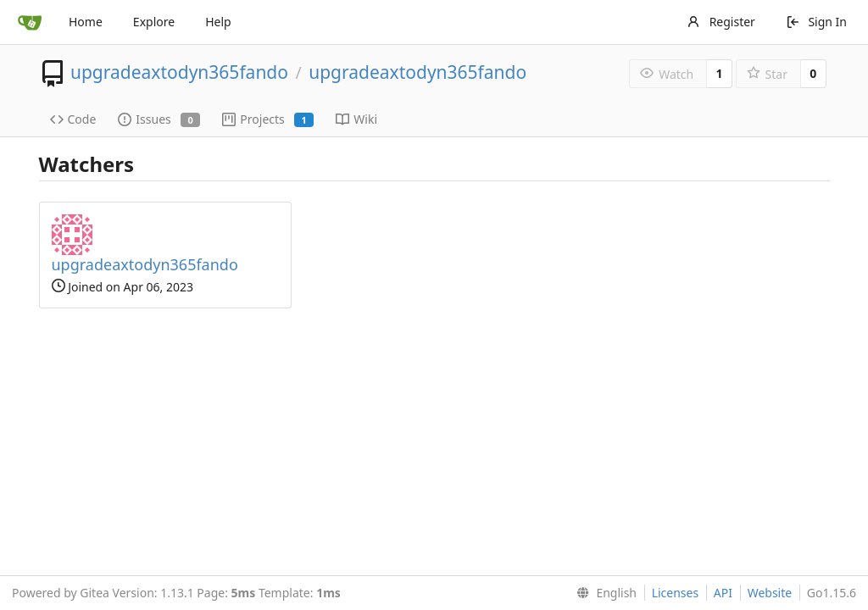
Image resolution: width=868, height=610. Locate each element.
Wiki (356, 119)
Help (218, 22)
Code (73, 119)
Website (770, 593)
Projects (268, 119)
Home (86, 22)
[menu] (603, 593)
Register (721, 22)
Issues (159, 119)
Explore (154, 22)
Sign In (816, 22)
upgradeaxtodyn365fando (179, 72)
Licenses (676, 593)
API (723, 593)
